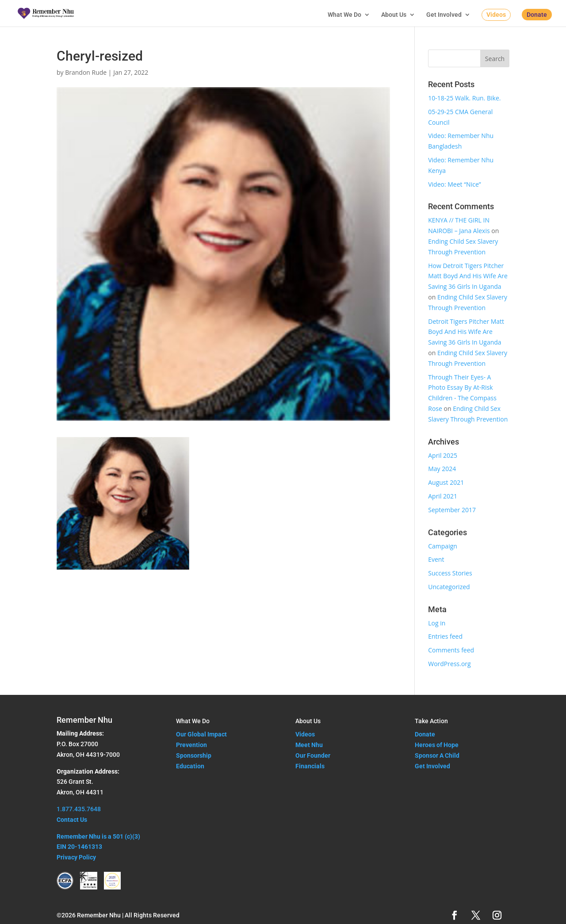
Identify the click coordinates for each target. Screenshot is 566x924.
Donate (537, 15)
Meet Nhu (309, 745)
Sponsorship (194, 755)
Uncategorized (449, 587)
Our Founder (313, 755)
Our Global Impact (201, 734)
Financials (310, 766)
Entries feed (445, 636)
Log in (437, 623)
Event (436, 559)
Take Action (431, 721)
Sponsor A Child (437, 755)
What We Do (344, 15)
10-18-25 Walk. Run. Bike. (464, 98)
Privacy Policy (76, 857)
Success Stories (450, 573)
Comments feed (451, 650)
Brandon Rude (86, 72)
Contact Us (72, 820)
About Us (394, 15)
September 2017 (452, 510)
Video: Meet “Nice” (454, 184)
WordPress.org (449, 664)
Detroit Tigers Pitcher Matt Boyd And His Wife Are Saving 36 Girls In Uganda (466, 332)
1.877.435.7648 (79, 809)
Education (190, 766)
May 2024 (442, 469)
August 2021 (446, 482)
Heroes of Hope (437, 745)
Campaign (443, 546)
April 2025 (443, 455)
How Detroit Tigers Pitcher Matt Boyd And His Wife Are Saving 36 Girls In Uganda (468, 276)
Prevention (191, 745)
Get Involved (444, 15)
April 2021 (443, 496)
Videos (496, 15)
